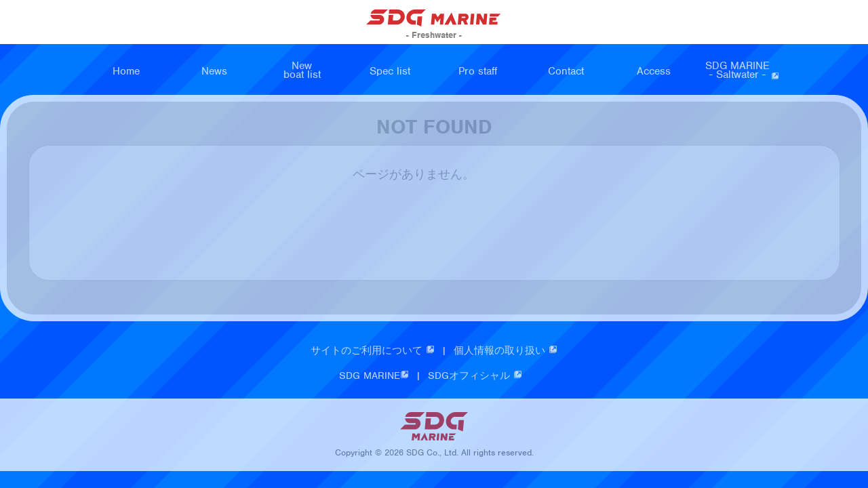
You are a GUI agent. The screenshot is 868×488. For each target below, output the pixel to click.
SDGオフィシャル (475, 377)
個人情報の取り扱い (506, 352)
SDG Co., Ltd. (432, 454)
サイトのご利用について (373, 352)
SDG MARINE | (383, 377)
